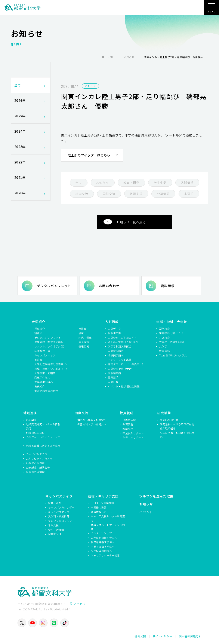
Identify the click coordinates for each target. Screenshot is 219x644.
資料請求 (168, 286)
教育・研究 (131, 183)
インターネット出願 (120, 360)
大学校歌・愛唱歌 (45, 373)
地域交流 (82, 194)
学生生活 (160, 183)
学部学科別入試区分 (120, 346)
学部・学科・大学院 (172, 322)
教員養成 (127, 413)
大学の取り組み (44, 382)
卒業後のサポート (133, 433)
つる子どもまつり (37, 454)
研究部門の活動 (35, 472)
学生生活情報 (56, 530)
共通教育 (164, 338)
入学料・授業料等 (59, 516)
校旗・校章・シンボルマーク (52, 369)
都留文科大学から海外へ (92, 424)
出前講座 (31, 420)
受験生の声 (114, 333)
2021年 (31, 177)
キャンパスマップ (45, 355)
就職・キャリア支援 (103, 496)
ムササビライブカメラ (39, 458)
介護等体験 (129, 420)
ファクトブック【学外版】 (50, 346)
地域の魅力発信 (35, 433)
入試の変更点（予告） (121, 369)
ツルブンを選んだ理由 (156, 496)
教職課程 (128, 429)
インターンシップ (101, 533)
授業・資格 (55, 503)
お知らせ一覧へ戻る (125, 222)
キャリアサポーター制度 (105, 555)
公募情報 (163, 194)
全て (79, 183)
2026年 (31, 100)
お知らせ (90, 86)
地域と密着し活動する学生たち (43, 448)
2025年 (31, 116)
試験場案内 (114, 373)
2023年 (31, 147)
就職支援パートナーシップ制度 (108, 527)
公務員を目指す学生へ (104, 538)
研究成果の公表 (169, 420)
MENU (212, 9)
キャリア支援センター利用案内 (108, 518)
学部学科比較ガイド (171, 333)
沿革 (81, 333)
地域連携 (30, 413)
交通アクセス (42, 377)
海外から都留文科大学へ (92, 420)
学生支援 (53, 525)
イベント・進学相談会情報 (124, 386)
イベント (146, 512)
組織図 (38, 333)
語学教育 (164, 329)
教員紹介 (40, 386)
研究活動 (164, 413)
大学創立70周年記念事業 (49, 364)
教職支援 (136, 194)
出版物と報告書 (35, 463)
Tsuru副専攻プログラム (173, 355)
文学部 (163, 346)
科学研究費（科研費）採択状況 (177, 435)
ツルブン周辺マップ (60, 521)
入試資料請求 (116, 351)
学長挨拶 (84, 342)
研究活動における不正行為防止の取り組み (177, 426)
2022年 (31, 162)
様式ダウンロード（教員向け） (126, 364)
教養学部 (164, 351)
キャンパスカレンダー (61, 507)
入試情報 (187, 183)
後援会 (82, 329)
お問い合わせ (109, 286)
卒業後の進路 (99, 507)
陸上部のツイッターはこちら (89, 155)
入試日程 (113, 382)
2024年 (31, 131)
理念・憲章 (85, 338)
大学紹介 (38, 322)
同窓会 (38, 360)
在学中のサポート (133, 437)
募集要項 (113, 377)
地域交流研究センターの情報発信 (43, 426)
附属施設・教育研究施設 (49, 342)
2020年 (31, 193)
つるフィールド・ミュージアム (43, 439)
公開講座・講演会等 (38, 467)
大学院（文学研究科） (172, 342)
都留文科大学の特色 (46, 391)
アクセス (80, 604)
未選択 (189, 194)
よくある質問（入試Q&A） (124, 342)
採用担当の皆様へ (101, 551)
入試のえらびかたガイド (122, 338)
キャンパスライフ (59, 496)
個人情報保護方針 (190, 636)
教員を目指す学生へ (103, 542)
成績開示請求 (116, 355)
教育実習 (128, 424)
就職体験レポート (101, 512)
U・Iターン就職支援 (102, 503)
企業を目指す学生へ (103, 547)
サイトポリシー (162, 636)
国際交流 (109, 194)
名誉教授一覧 (42, 351)
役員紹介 (40, 329)
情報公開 (84, 346)
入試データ (114, 329)
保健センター (56, 534)
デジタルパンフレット (54, 286)
